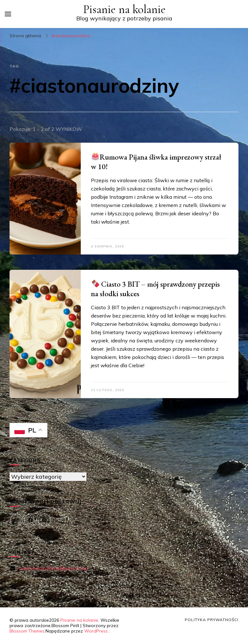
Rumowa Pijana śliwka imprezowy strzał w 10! (156, 162)
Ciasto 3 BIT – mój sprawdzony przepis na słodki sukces (155, 289)
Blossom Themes (27, 631)
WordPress (96, 631)
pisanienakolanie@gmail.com (53, 568)
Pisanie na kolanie (124, 9)
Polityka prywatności (212, 620)
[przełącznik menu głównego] (8, 14)
